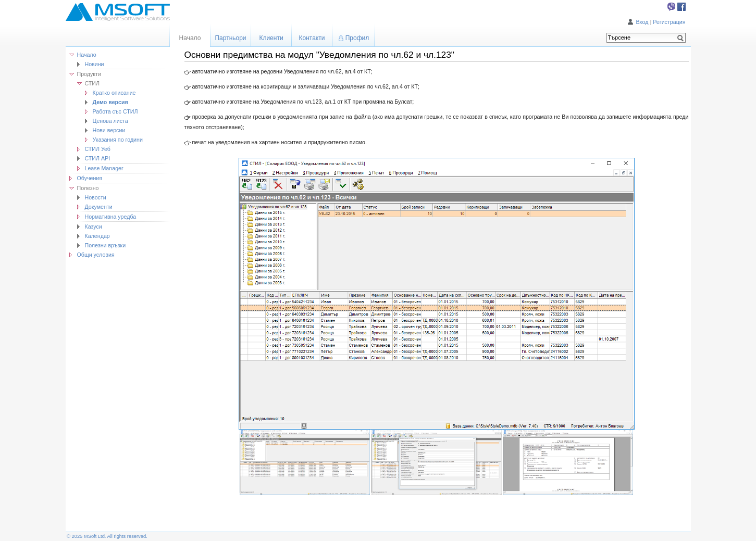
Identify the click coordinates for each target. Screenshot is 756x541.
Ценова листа (110, 121)
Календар (97, 236)
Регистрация (669, 22)
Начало (87, 55)
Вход (642, 22)
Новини (95, 64)
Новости (96, 197)
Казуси (94, 227)
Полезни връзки (106, 245)
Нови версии (109, 130)
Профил (357, 38)
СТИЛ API (98, 158)
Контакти (312, 38)
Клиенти (271, 38)
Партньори (230, 38)
